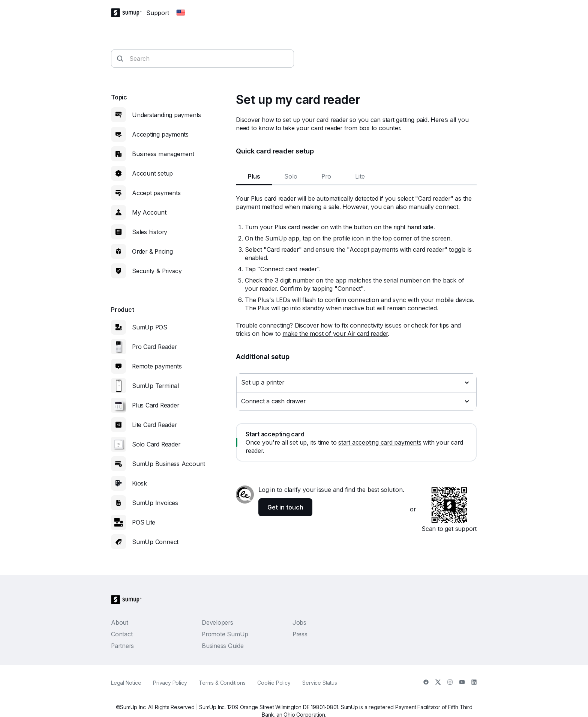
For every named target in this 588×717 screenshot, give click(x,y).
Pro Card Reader (154, 347)
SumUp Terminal (155, 386)
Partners (122, 646)
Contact (122, 634)
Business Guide (223, 646)
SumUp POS (150, 327)
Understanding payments (166, 115)
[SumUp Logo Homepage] (129, 13)
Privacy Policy (170, 683)
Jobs (299, 622)
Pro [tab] (326, 176)
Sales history (150, 232)
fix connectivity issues (372, 325)
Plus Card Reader (155, 405)
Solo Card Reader (156, 444)
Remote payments (157, 366)
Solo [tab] (291, 176)
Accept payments (156, 193)
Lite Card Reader (154, 425)
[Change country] (181, 13)
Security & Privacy (157, 271)
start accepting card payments (380, 442)
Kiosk (139, 483)
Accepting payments (160, 134)
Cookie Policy (274, 683)
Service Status (319, 683)
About (120, 622)
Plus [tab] (254, 176)
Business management (163, 154)
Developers (217, 622)
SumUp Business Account (169, 464)
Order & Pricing (152, 251)
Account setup (152, 173)
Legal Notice (126, 683)
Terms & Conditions (222, 683)
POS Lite (144, 522)
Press (300, 634)
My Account (149, 212)
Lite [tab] (360, 176)
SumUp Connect (155, 542)
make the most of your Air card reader (335, 334)
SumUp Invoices (155, 503)
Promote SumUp (225, 634)
